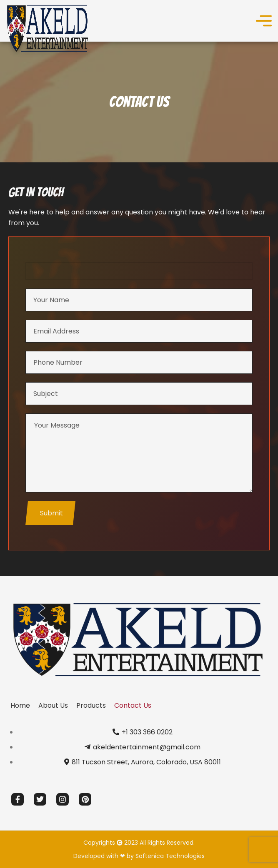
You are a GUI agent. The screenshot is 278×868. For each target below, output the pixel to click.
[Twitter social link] (40, 799)
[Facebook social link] (18, 799)
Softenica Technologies (170, 856)
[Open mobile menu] (264, 21)
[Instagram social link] (63, 799)
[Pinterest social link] (85, 799)
